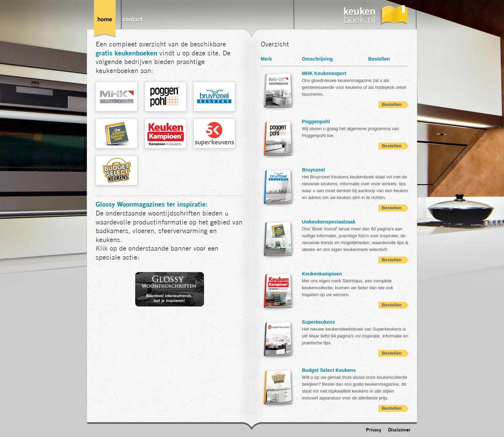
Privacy (374, 430)
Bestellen (392, 105)
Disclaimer (399, 430)
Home (105, 19)
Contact (132, 19)
